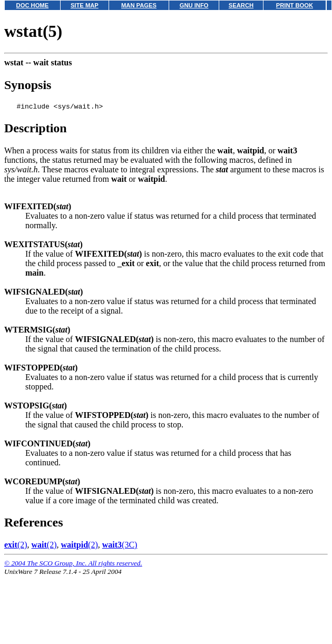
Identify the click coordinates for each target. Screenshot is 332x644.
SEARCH (241, 5)
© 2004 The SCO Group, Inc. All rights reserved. (73, 565)
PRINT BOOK (295, 5)
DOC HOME (33, 5)
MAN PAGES (139, 5)
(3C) (120, 546)
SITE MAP (85, 5)
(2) (16, 546)
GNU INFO (194, 5)
